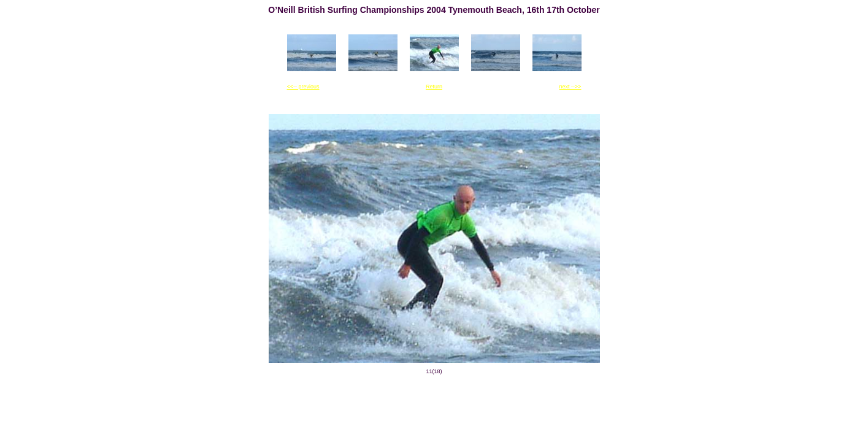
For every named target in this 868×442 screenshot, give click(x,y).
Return (434, 87)
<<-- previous (303, 87)
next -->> (570, 87)
